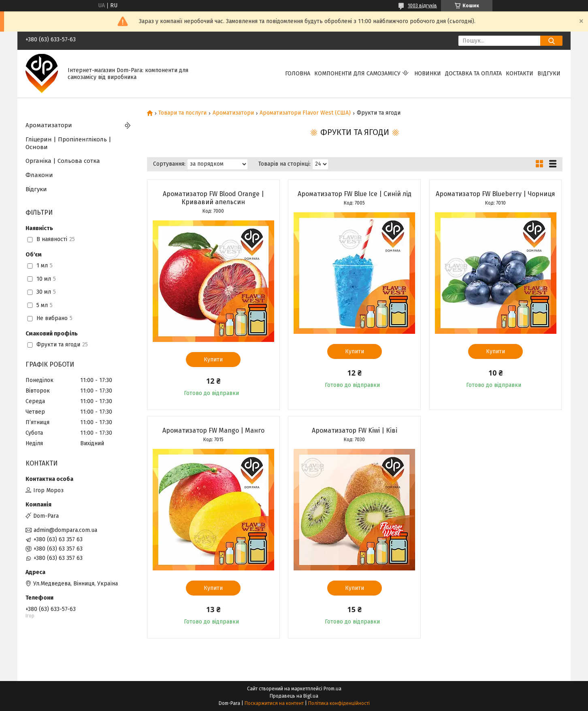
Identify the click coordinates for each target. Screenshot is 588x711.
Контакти (520, 74)
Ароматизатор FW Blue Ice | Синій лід (355, 194)
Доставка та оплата (473, 74)
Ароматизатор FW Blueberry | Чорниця (495, 194)
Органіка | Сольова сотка (63, 161)
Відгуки (549, 74)
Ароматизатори (233, 113)
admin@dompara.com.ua (65, 530)
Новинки (428, 74)
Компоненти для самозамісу (357, 74)
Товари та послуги (182, 113)
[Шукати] (551, 41)
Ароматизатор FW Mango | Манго (213, 430)
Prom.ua (332, 689)
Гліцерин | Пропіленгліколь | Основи (68, 143)
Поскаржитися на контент (274, 703)
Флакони (39, 175)
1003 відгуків (422, 6)
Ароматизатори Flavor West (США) (305, 113)
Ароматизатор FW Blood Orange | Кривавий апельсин (213, 198)
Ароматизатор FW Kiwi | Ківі (355, 430)
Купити (213, 360)
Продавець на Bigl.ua (294, 696)
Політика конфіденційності (339, 703)
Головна (298, 74)
